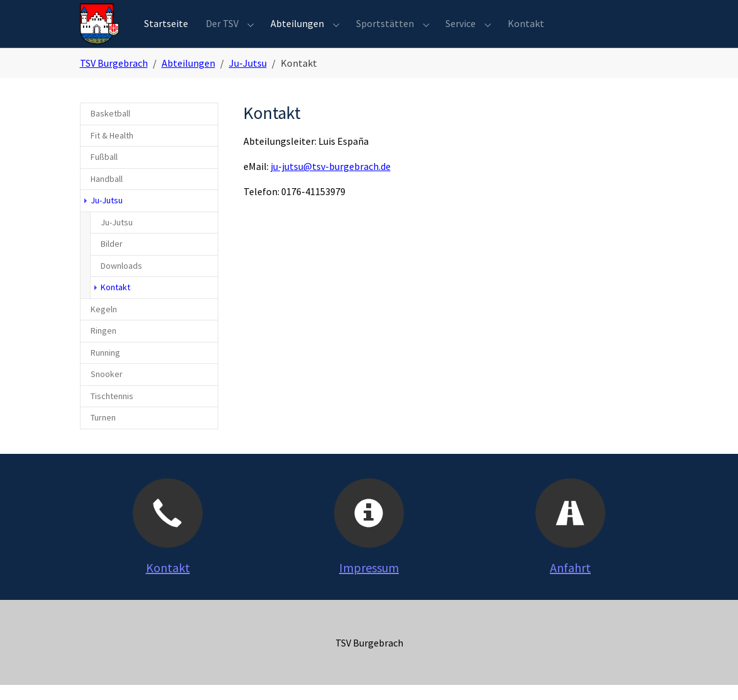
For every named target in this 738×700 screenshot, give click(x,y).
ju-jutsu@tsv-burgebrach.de (331, 182)
